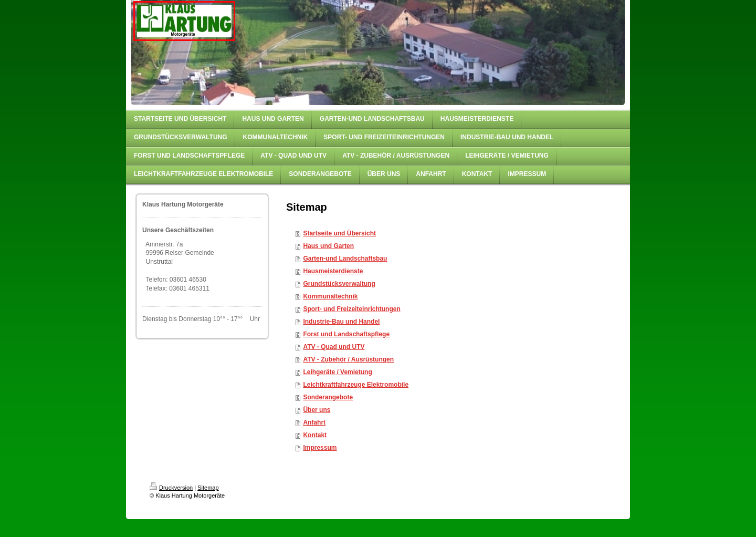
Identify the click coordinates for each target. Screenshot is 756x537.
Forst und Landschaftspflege (346, 334)
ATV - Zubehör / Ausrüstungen (348, 359)
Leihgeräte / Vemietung (337, 372)
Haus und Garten (328, 246)
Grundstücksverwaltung (339, 284)
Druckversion (171, 488)
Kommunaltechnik (330, 296)
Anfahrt (314, 422)
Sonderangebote (328, 397)
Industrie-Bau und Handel (341, 322)
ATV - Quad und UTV (334, 347)
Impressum (320, 448)
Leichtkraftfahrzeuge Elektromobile (356, 385)
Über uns (317, 410)
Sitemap (208, 488)
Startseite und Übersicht (339, 233)
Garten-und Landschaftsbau (345, 259)
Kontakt (315, 435)
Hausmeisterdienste (333, 271)
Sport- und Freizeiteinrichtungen (351, 309)
